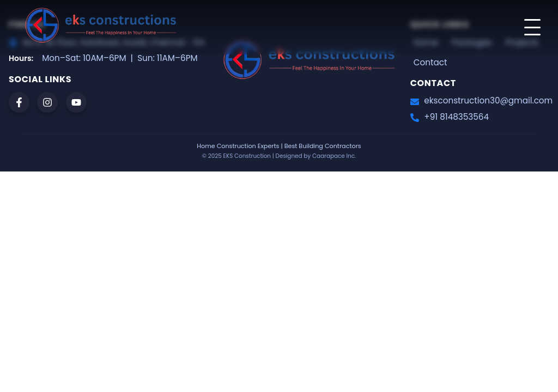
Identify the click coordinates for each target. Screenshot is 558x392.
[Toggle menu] (532, 27)
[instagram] (47, 102)
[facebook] (19, 102)
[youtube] (76, 102)
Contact (430, 62)
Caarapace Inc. (334, 156)
